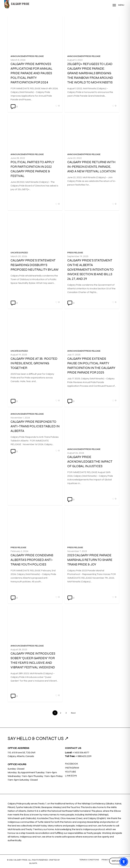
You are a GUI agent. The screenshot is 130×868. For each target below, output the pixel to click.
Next (73, 713)
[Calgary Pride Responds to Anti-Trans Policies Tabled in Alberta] (35, 431)
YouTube (71, 772)
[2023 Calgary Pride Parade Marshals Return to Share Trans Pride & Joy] (92, 575)
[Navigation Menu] (118, 5)
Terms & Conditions (89, 860)
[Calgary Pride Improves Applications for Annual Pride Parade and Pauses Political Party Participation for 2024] (35, 78)
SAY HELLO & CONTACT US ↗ (38, 738)
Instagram (72, 768)
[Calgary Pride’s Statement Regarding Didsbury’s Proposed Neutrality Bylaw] (35, 276)
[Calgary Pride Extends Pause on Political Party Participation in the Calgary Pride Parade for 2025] (92, 379)
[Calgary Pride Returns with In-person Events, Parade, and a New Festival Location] (92, 182)
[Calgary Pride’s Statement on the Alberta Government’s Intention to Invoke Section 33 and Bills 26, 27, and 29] (92, 281)
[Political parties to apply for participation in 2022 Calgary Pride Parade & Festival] (35, 178)
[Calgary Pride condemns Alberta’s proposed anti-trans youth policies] (35, 571)
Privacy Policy (109, 860)
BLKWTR (33, 863)
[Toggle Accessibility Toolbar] (124, 862)
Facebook (72, 764)
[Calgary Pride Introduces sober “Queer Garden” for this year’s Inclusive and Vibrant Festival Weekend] (35, 669)
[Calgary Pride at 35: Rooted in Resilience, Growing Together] (35, 374)
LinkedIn (71, 776)
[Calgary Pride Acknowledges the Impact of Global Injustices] (92, 477)
